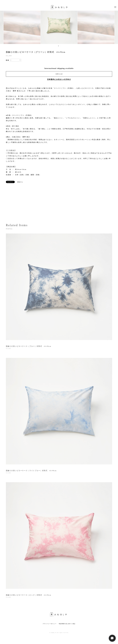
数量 (7, 60)
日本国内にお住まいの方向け (59, 79)
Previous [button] (3, 25)
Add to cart (59, 74)
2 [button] (60, 46)
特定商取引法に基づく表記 (67, 624)
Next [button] (115, 25)
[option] (59, 25)
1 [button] (58, 46)
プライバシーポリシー (49, 624)
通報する (20, 182)
